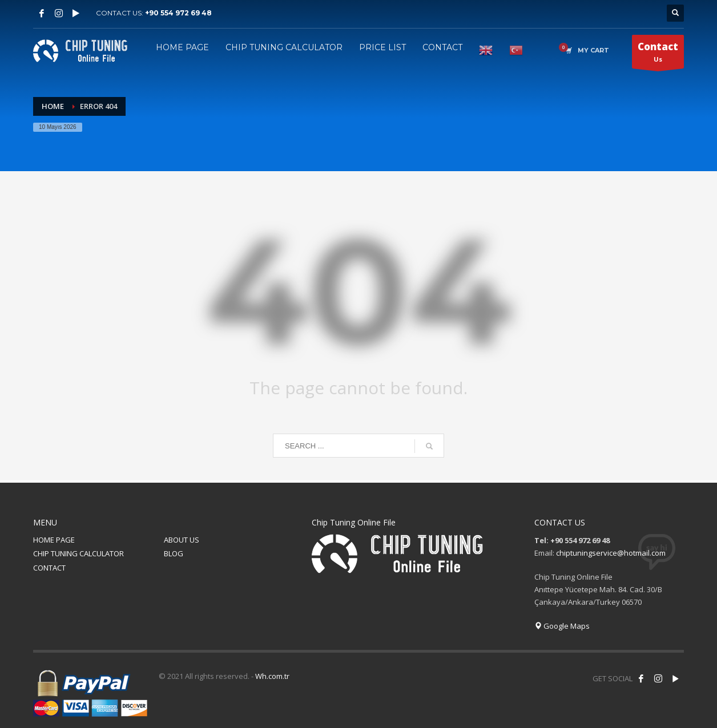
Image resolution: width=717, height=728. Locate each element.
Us (658, 54)
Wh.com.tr (272, 676)
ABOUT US (182, 540)
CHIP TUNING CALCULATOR (78, 553)
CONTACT (49, 568)
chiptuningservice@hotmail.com (611, 553)
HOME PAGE (54, 540)
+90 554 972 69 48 (178, 13)
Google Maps (562, 626)
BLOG (174, 553)
